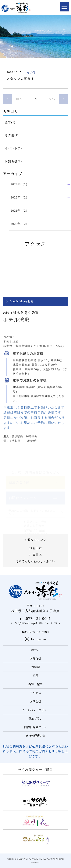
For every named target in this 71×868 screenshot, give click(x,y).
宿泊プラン (35, 719)
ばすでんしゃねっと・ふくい (36, 561)
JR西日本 (35, 548)
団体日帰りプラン (36, 727)
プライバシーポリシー (36, 710)
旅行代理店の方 (35, 736)
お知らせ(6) (13, 161)
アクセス (36, 693)
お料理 (35, 667)
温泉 (36, 676)
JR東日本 (35, 555)
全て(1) (10, 122)
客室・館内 (35, 684)
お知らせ (36, 658)
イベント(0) (13, 148)
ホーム (35, 650)
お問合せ (36, 701)
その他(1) (12, 135)
